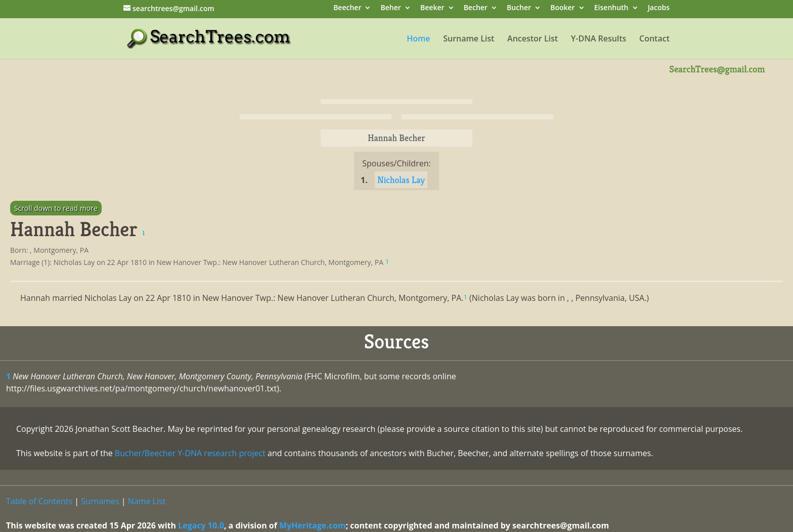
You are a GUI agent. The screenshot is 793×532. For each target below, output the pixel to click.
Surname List (469, 39)
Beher (391, 8)
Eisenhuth (611, 8)
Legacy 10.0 (201, 525)
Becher (476, 8)
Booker (562, 8)
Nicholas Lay (401, 180)
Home (418, 39)
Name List (147, 501)
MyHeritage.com (313, 525)
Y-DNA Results (599, 39)
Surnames (100, 501)
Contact (654, 39)
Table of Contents (39, 501)
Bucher (519, 8)
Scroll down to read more (56, 208)
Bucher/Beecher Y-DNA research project (190, 453)
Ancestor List (533, 39)
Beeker (432, 8)
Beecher (347, 8)
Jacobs (659, 8)
